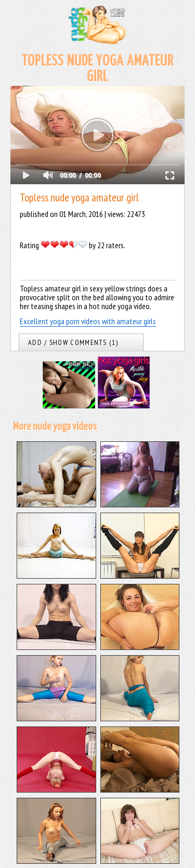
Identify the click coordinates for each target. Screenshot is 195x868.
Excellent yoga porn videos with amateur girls (88, 321)
